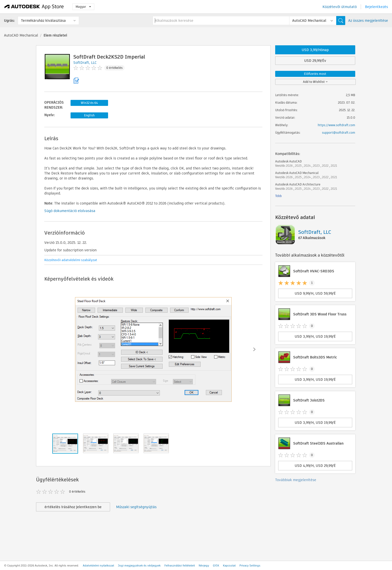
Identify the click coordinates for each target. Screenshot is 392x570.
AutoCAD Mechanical (21, 35)
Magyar (83, 7)
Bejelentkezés (376, 7)
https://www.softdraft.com (336, 125)
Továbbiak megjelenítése (296, 480)
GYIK (216, 565)
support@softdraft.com (339, 133)
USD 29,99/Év (315, 61)
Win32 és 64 (89, 103)
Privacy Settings (250, 565)
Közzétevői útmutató (340, 7)
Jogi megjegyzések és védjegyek (139, 565)
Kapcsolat (229, 565)
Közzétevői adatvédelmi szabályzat (71, 260)
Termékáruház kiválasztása (43, 21)
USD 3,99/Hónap (315, 50)
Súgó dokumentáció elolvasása (70, 211)
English (89, 115)
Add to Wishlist (315, 82)
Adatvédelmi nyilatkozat (98, 565)
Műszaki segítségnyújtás (136, 507)
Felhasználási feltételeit (180, 565)
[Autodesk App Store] (34, 7)
